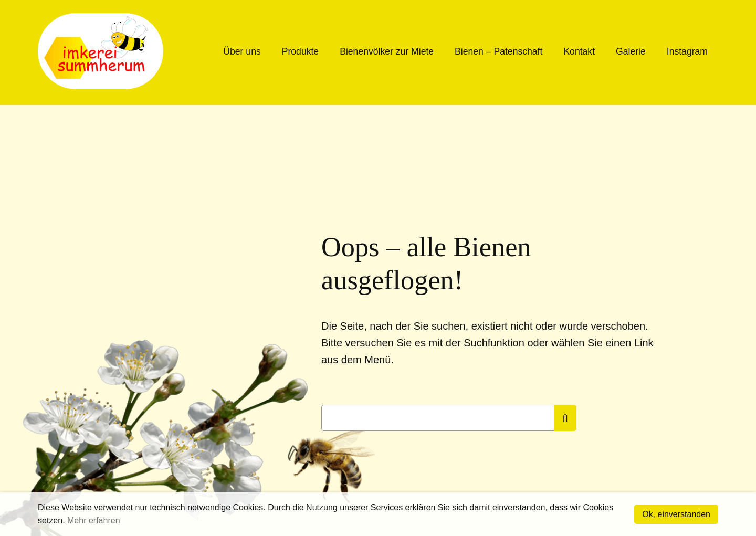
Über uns (242, 51)
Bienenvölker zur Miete (387, 51)
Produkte (300, 51)
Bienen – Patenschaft (498, 51)
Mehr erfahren (94, 521)
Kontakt (579, 51)
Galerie (631, 51)
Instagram (687, 51)
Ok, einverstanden (676, 514)
